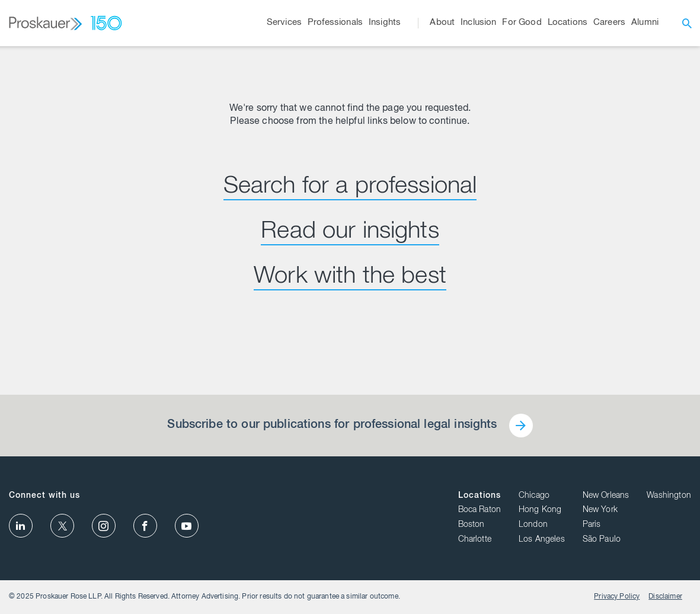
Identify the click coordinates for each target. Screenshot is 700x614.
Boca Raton (480, 510)
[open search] (687, 23)
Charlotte (475, 540)
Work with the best (350, 277)
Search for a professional (350, 187)
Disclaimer (665, 597)
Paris (592, 525)
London (533, 525)
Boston (472, 525)
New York (600, 510)
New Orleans (606, 496)
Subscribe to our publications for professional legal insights (332, 426)
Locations (480, 496)
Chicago (534, 496)
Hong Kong (540, 510)
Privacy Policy (617, 597)
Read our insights (350, 232)
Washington (669, 496)
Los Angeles (542, 540)
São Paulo (602, 540)
